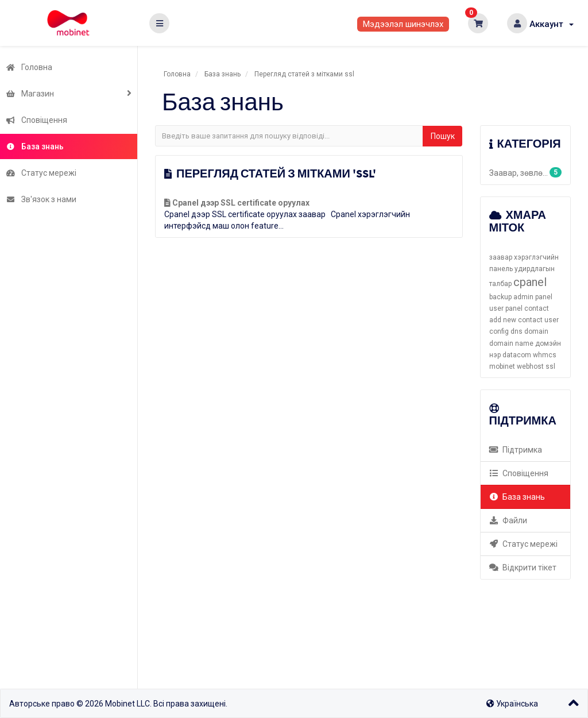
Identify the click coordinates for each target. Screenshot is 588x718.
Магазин (30, 94)
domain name (511, 343)
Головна (29, 67)
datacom (517, 355)
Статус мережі (41, 173)
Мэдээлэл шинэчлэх (403, 24)
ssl (550, 366)
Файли (508, 520)
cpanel (530, 282)
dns (517, 331)
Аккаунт (552, 24)
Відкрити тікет (523, 568)
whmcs (545, 355)
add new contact (516, 320)
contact (537, 308)
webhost (530, 366)
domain (536, 331)
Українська (512, 704)
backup (500, 297)
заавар (501, 257)
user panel (506, 308)
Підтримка (516, 450)
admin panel (533, 297)
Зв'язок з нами (41, 199)
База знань (35, 146)
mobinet (502, 366)
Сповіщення (36, 120)
